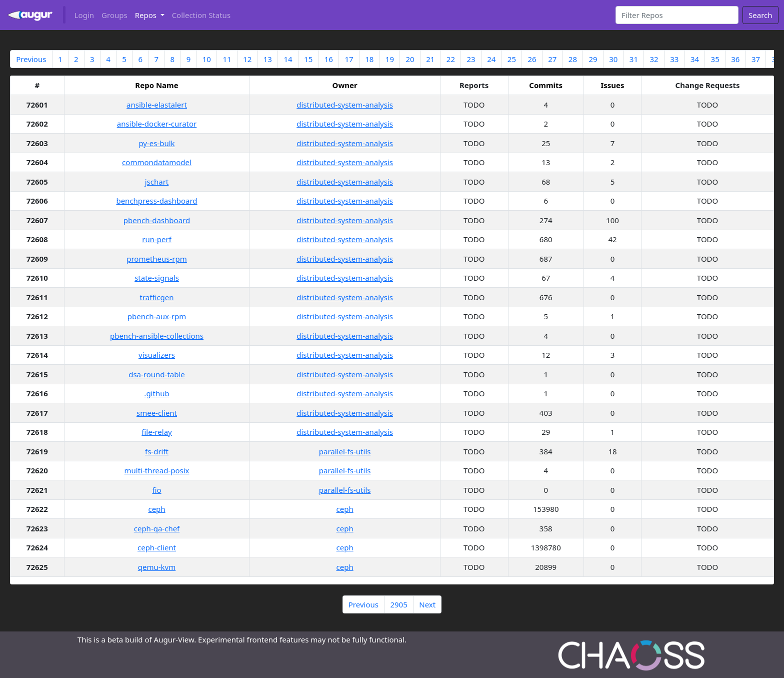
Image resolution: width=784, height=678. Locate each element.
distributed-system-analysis (345, 105)
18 (369, 59)
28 (573, 59)
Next (427, 604)
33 (674, 59)
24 (491, 59)
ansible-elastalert (157, 105)
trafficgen (156, 297)
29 (593, 59)
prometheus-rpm (157, 259)
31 (634, 59)
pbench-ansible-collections (157, 336)
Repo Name (156, 85)
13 (268, 59)
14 (288, 59)
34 (695, 59)
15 (308, 59)
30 (613, 59)
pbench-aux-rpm (157, 316)
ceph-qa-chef (157, 528)
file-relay (156, 432)
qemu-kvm (157, 567)
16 (329, 59)
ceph (156, 509)
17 (349, 59)
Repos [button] (147, 15)
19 (390, 59)
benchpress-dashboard (156, 201)
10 (207, 59)
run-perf (157, 239)
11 (227, 59)
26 (532, 59)
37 (756, 59)
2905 (398, 604)
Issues (612, 85)
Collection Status (201, 15)
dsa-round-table (157, 374)
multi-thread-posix (156, 470)
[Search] (677, 15)
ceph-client (157, 547)
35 (715, 59)
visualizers (157, 355)
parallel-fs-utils (345, 451)
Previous (31, 59)
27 (552, 59)
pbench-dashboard (157, 220)
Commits (546, 85)
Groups (114, 15)
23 (471, 59)
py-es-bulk (156, 143)
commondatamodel (157, 162)
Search (760, 15)
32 (654, 59)
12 (247, 59)
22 (451, 59)
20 (410, 59)
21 (430, 59)
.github (156, 393)
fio (156, 490)
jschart (157, 182)
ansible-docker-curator (157, 124)
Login (84, 15)
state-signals (157, 278)
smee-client (157, 413)
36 (735, 59)
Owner (345, 85)
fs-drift (157, 451)
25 (512, 59)
